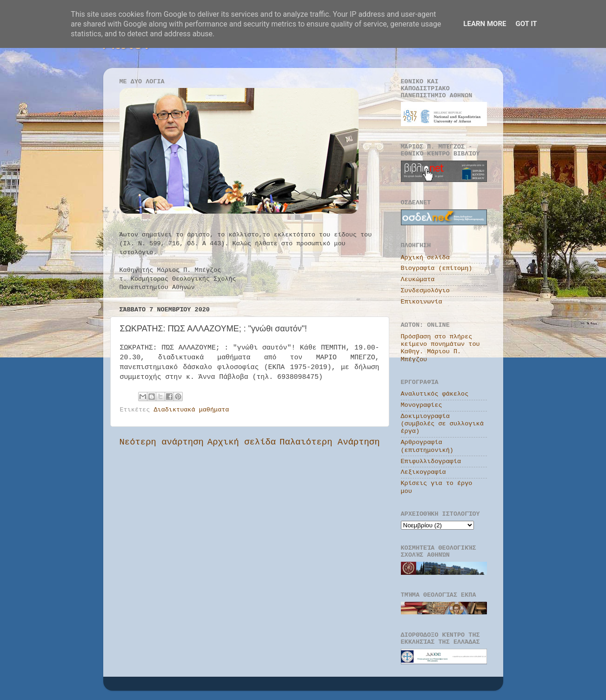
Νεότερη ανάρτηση (162, 442)
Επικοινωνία (422, 302)
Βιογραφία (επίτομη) (437, 268)
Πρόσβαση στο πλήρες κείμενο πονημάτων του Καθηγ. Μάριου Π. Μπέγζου (440, 348)
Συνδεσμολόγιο (425, 291)
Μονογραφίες (422, 405)
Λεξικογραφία (423, 472)
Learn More (485, 24)
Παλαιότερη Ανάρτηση (330, 442)
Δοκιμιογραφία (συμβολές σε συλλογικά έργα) (442, 424)
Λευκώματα (418, 279)
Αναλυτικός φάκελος (435, 394)
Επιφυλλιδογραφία (431, 461)
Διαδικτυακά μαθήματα (191, 410)
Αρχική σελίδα (242, 442)
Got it (526, 24)
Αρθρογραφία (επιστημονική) (427, 446)
